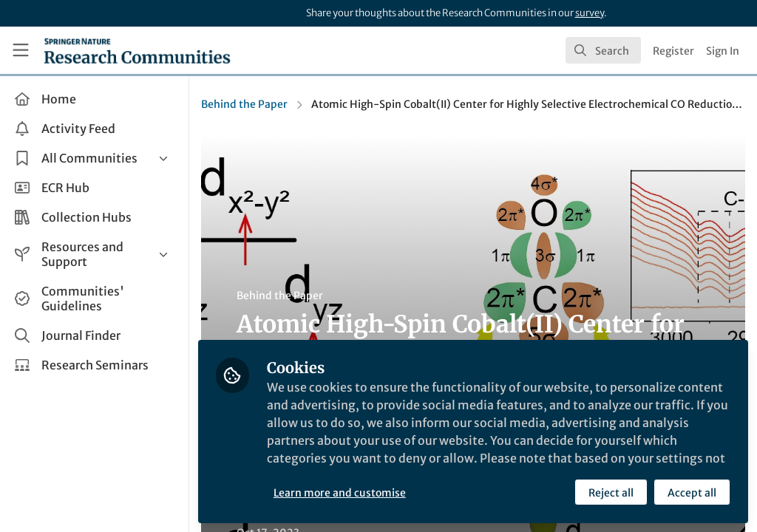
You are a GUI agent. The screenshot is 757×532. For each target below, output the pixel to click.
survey (590, 13)
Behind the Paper (244, 104)
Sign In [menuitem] (723, 51)
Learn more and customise (340, 493)
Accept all (692, 493)
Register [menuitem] (673, 51)
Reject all (611, 493)
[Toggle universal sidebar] (21, 50)
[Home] (137, 50)
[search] (603, 50)
